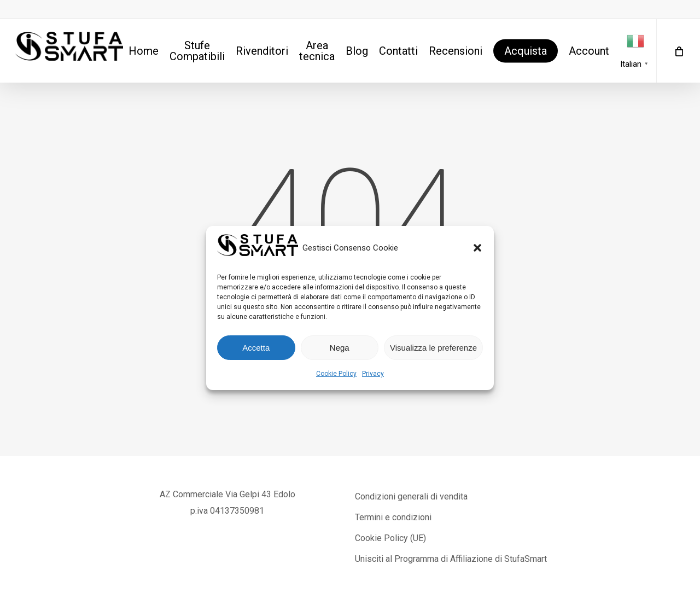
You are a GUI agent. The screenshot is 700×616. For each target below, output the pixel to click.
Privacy (373, 374)
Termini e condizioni (393, 517)
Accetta (256, 348)
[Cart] (678, 51)
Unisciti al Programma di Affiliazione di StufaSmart (451, 559)
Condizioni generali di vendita (411, 496)
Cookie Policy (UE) (390, 538)
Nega (340, 348)
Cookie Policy (336, 374)
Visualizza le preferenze (433, 348)
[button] (477, 248)
